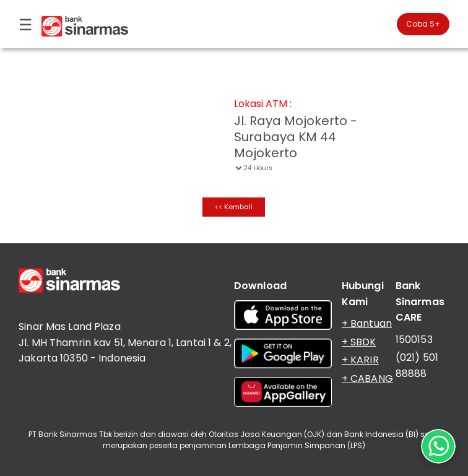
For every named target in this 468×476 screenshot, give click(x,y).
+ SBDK (359, 342)
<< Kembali (234, 207)
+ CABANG (367, 379)
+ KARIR (360, 360)
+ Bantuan (367, 323)
